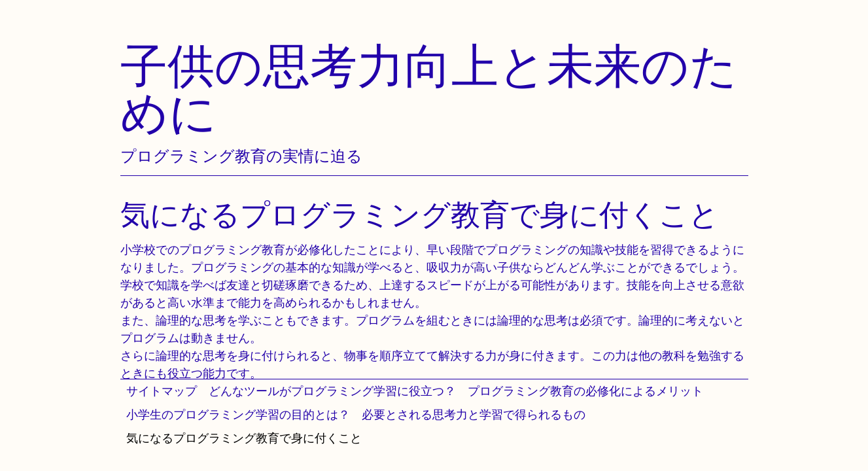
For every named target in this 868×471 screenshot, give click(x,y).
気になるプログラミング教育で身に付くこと (244, 438)
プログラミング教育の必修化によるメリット (585, 391)
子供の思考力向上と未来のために (429, 89)
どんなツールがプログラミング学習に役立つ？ (332, 391)
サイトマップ (162, 391)
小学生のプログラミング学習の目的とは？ (238, 414)
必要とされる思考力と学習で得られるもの (474, 414)
